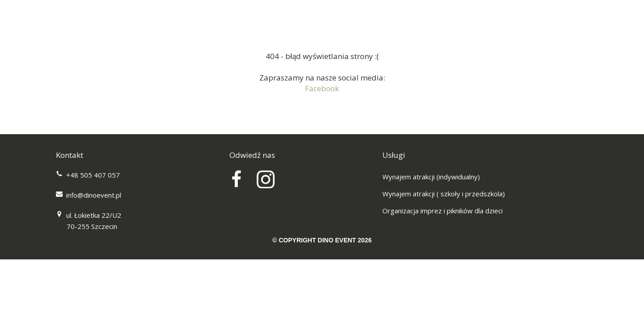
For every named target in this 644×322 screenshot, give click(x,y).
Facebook (322, 88)
